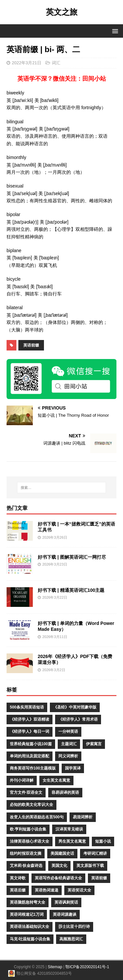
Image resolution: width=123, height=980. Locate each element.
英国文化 (59, 866)
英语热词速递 (47, 890)
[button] (114, 31)
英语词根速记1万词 (27, 914)
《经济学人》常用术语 (78, 719)
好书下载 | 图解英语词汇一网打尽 (72, 557)
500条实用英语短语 (27, 707)
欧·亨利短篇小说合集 (28, 829)
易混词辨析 (83, 817)
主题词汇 (69, 744)
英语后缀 (18, 890)
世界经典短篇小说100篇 (31, 744)
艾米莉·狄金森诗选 (26, 866)
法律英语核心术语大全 (30, 841)
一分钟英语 (68, 731)
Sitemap (55, 967)
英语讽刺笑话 (66, 902)
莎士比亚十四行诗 (74, 927)
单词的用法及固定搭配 (30, 756)
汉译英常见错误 (69, 829)
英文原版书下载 (90, 866)
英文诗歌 (18, 878)
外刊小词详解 (22, 780)
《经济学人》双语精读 (30, 719)
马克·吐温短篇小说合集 (30, 939)
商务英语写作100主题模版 (33, 768)
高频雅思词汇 (71, 939)
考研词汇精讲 (95, 853)
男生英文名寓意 (72, 841)
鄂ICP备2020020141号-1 (87, 967)
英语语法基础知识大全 (30, 927)
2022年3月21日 (27, 63)
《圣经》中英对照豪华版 (75, 707)
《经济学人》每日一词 (30, 731)
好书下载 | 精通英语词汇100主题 (71, 590)
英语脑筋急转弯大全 (28, 902)
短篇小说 (103, 841)
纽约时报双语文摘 (26, 853)
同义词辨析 (68, 756)
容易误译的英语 (65, 792)
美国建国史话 (62, 853)
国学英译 (73, 768)
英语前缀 (31, 345)
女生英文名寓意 (56, 780)
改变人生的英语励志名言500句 (37, 817)
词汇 (56, 63)
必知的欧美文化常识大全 (31, 805)
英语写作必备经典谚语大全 (58, 878)
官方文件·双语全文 (26, 792)
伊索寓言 (94, 744)
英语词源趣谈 (65, 914)
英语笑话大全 (79, 890)
